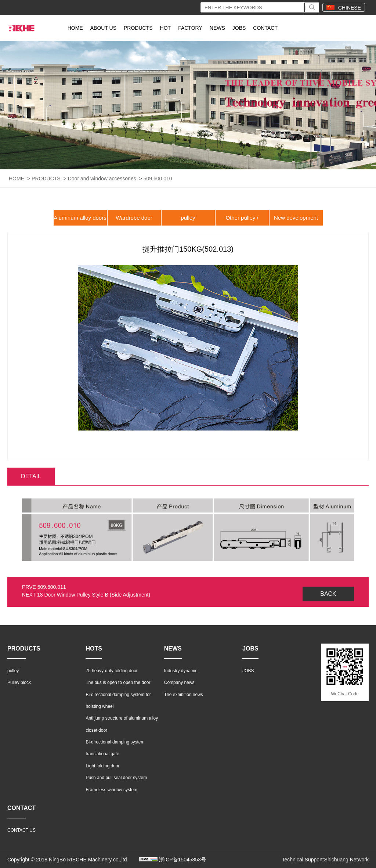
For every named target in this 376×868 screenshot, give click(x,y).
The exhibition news (184, 695)
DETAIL (31, 476)
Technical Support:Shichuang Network (325, 860)
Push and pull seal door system (116, 778)
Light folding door (102, 766)
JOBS (239, 28)
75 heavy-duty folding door (111, 671)
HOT (166, 28)
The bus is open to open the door (118, 682)
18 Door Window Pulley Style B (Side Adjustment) (94, 595)
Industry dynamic (181, 671)
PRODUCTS (138, 28)
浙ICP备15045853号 (182, 860)
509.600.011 (52, 587)
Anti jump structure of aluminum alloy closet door (122, 724)
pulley (188, 218)
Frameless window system (111, 790)
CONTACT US (21, 830)
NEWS (217, 28)
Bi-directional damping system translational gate (115, 748)
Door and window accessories (102, 179)
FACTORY (190, 28)
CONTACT (265, 28)
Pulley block (19, 682)
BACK (328, 594)
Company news (179, 682)
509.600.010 (158, 179)
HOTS (94, 649)
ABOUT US (103, 28)
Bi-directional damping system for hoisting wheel (118, 700)
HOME (75, 28)
